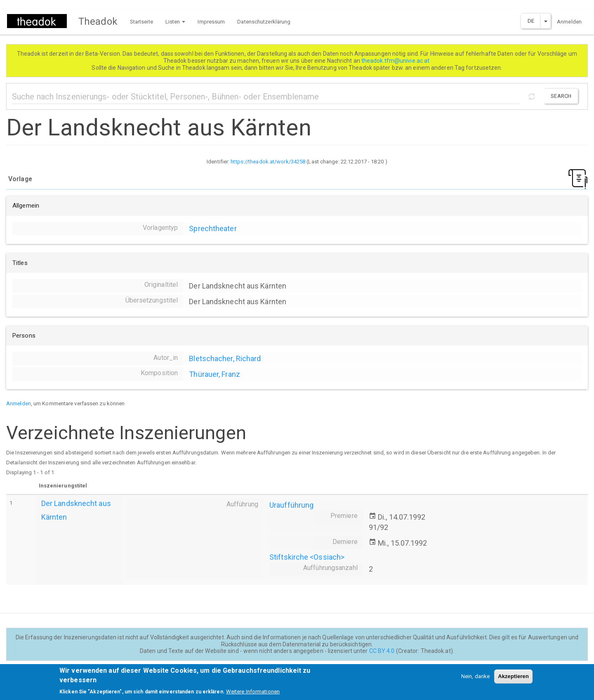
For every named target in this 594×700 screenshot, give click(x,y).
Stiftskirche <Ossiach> (307, 557)
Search (561, 96)
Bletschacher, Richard (225, 358)
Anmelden (569, 22)
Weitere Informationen (253, 692)
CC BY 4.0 (382, 651)
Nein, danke (475, 676)
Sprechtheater (213, 228)
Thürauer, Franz (214, 374)
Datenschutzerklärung (264, 22)
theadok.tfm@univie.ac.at (396, 61)
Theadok (98, 21)
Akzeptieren (513, 676)
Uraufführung (291, 505)
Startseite (141, 22)
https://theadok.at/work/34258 (268, 162)
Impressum (211, 22)
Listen (176, 22)
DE (531, 21)
